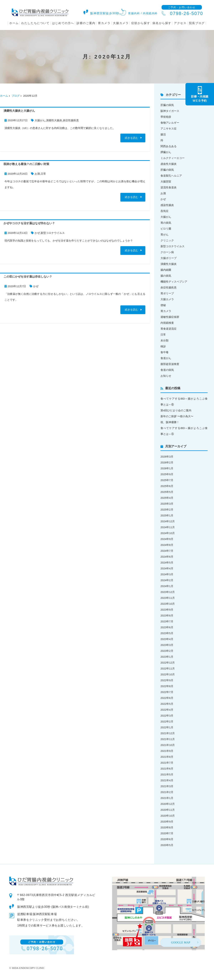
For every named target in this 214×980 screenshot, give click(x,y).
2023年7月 (167, 621)
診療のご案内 (86, 23)
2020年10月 (168, 816)
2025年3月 (167, 504)
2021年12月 (168, 733)
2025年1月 (167, 515)
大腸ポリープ (169, 258)
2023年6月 (167, 627)
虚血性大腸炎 (169, 164)
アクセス (180, 23)
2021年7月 (167, 763)
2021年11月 (168, 739)
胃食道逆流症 (169, 329)
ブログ (16, 96)
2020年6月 (167, 839)
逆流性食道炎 (169, 187)
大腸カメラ (121, 23)
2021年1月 (167, 798)
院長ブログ (197, 23)
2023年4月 (167, 639)
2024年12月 (168, 521)
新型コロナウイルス (53, 233)
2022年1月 (167, 727)
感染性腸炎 (167, 205)
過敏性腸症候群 (170, 317)
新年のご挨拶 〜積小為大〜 (177, 416)
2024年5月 (167, 563)
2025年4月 (167, 498)
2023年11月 (168, 598)
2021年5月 (167, 774)
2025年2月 (167, 510)
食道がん (166, 358)
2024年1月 (167, 586)
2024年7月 (167, 551)
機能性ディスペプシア (174, 282)
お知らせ (166, 376)
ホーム (14, 23)
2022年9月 (167, 680)
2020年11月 (168, 810)
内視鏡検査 (167, 323)
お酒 (37, 174)
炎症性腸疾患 (71, 120)
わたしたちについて (35, 23)
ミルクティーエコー (173, 158)
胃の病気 (166, 223)
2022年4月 (167, 710)
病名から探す (162, 23)
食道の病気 (167, 370)
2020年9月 (167, 822)
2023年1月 (167, 657)
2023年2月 (167, 651)
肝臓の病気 (167, 105)
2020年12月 (168, 804)
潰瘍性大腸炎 (54, 120)
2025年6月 (167, 486)
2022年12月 (168, 663)
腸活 (163, 134)
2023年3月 (167, 645)
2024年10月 (168, 533)
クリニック (167, 240)
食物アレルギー (170, 123)
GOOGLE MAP (181, 942)
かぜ (37, 233)
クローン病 (167, 252)
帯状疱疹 (166, 117)
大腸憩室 (166, 181)
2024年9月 (167, 539)
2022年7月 (167, 692)
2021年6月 (167, 769)
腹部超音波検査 (170, 364)
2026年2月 (167, 462)
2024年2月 (167, 580)
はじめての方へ (63, 23)
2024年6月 (167, 557)
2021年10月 (168, 745)
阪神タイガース (170, 111)
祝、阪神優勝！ (170, 422)
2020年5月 (167, 845)
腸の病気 (166, 276)
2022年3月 (167, 716)
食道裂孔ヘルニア (171, 176)
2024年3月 (167, 574)
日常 (43, 174)
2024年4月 (167, 568)
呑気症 (165, 211)
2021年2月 (167, 792)
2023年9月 (167, 610)
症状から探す (141, 23)
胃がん (165, 234)
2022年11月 (168, 668)
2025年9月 (167, 474)
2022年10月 (168, 674)
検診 (163, 346)
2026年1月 (167, 468)
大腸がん (40, 120)
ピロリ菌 (166, 229)
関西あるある (169, 146)
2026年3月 (167, 457)
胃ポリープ (167, 293)
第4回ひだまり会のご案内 (176, 410)
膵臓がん (166, 152)
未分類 (165, 340)
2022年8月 (167, 686)
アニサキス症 (169, 129)
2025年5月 (167, 492)
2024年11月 (168, 527)
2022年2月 (167, 721)
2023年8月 (167, 615)
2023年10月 (168, 604)
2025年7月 (167, 480)
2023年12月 (168, 592)
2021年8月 (167, 757)
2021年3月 (167, 786)
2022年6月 (167, 698)
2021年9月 (167, 751)
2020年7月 (167, 833)
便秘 (163, 305)
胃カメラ (104, 23)
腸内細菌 (166, 270)
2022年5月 (167, 704)
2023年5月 (167, 633)
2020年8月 (167, 827)
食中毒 (165, 352)
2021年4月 (167, 780)
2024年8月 (167, 545)
